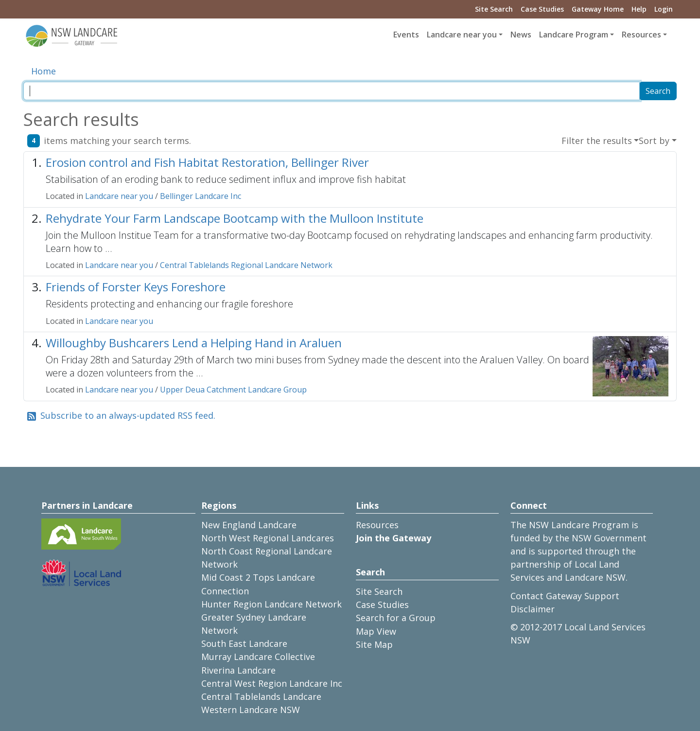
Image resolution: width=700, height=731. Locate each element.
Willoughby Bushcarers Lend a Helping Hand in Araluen (194, 343)
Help (639, 9)
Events (406, 35)
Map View (376, 631)
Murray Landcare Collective (258, 657)
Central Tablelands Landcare (261, 696)
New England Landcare (249, 525)
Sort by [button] (654, 141)
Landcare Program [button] (574, 35)
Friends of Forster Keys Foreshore (136, 287)
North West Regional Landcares (268, 538)
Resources (377, 525)
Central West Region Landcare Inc (272, 683)
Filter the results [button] (597, 141)
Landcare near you (119, 196)
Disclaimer (533, 609)
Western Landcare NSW (251, 710)
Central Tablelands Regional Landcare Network (246, 265)
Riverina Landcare (238, 670)
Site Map (374, 644)
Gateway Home (598, 9)
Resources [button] (641, 35)
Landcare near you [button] (462, 35)
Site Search (494, 9)
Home (44, 71)
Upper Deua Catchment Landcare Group (233, 390)
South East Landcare (244, 643)
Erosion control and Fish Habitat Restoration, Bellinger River (207, 162)
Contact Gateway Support (565, 596)
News (521, 35)
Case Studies (542, 9)
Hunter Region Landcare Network (271, 604)
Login (664, 9)
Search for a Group (396, 618)
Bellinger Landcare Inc (201, 196)
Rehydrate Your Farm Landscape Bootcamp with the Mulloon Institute (235, 218)
